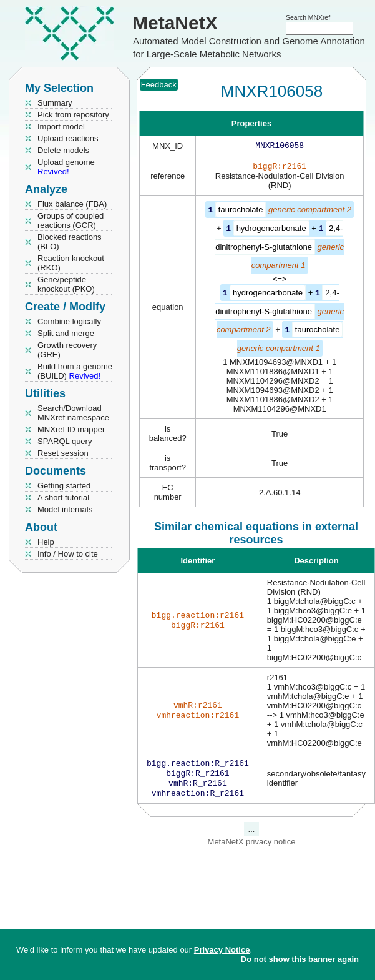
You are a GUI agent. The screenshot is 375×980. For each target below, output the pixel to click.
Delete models (63, 150)
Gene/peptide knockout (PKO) (66, 284)
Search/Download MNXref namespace (73, 413)
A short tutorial (63, 497)
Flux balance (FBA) (72, 204)
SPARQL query (65, 441)
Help (46, 542)
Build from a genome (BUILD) (75, 371)
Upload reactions (68, 138)
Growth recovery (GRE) (67, 350)
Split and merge (66, 333)
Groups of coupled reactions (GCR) (71, 220)
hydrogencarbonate (271, 230)
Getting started (64, 486)
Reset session (63, 453)
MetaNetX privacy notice (252, 847)
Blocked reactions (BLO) (70, 242)
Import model (61, 126)
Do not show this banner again (300, 959)
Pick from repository (73, 115)
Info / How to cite (68, 554)
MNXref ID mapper (71, 429)
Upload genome (66, 167)
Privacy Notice (222, 950)
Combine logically (69, 321)
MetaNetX (175, 23)
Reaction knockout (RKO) (71, 263)
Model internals (65, 509)
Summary (55, 103)
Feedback (159, 85)
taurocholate (241, 212)
